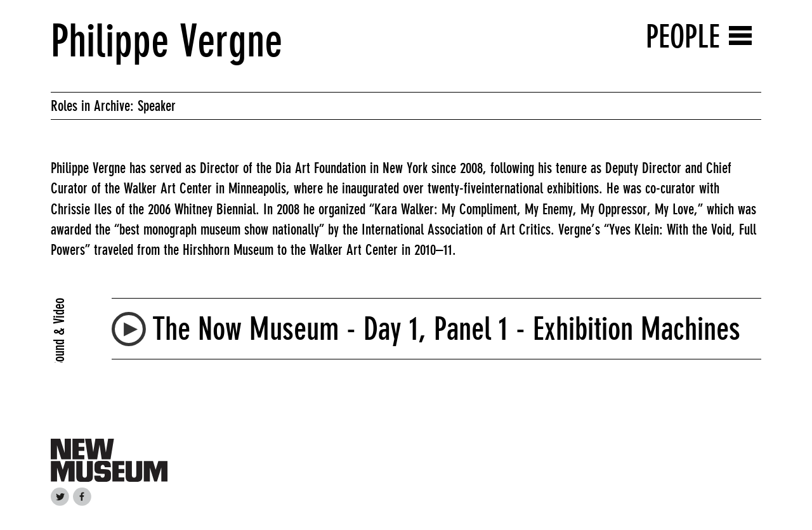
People (683, 36)
